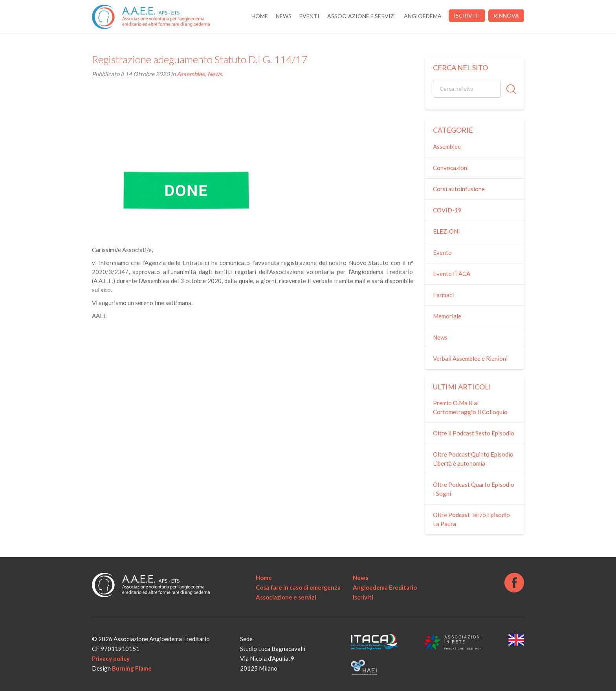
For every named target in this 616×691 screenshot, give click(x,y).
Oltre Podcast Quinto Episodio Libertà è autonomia (473, 459)
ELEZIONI (446, 231)
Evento (442, 252)
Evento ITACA (452, 274)
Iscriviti (467, 16)
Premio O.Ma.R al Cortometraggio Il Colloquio (470, 407)
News (284, 16)
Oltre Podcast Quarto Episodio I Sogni (474, 489)
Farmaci (443, 295)
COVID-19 (447, 210)
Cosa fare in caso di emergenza (298, 587)
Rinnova (506, 16)
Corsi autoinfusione (459, 189)
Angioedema (423, 16)
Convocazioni (451, 168)
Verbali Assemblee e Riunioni (470, 358)
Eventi (309, 16)
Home (260, 16)
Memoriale (447, 316)
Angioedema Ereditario (385, 587)
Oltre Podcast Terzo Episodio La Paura (471, 519)
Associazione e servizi (362, 16)
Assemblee (191, 74)
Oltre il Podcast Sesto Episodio (474, 433)
